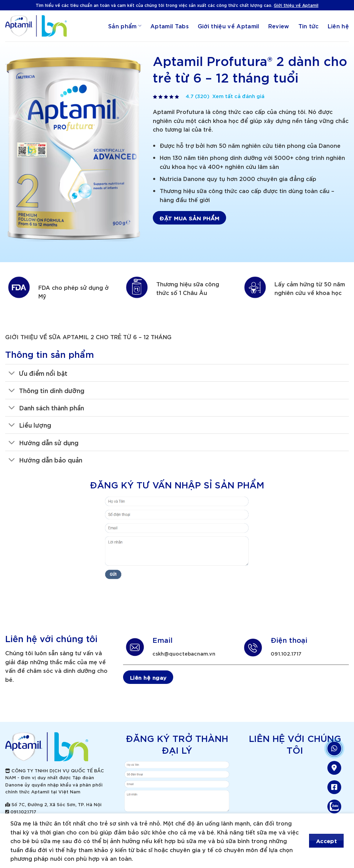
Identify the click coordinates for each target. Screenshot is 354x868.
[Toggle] (12, 374)
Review (279, 26)
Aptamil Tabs (170, 26)
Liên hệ (338, 26)
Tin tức (309, 26)
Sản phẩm (125, 26)
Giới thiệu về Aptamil (296, 5)
